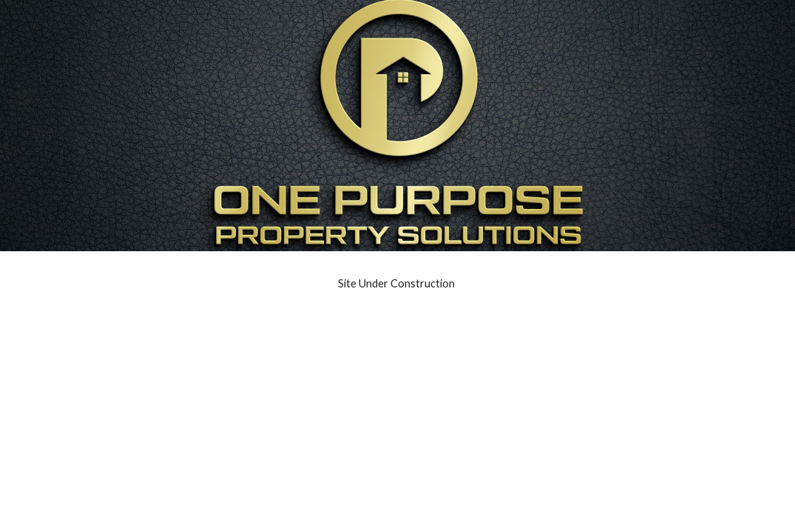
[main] (397, 284)
